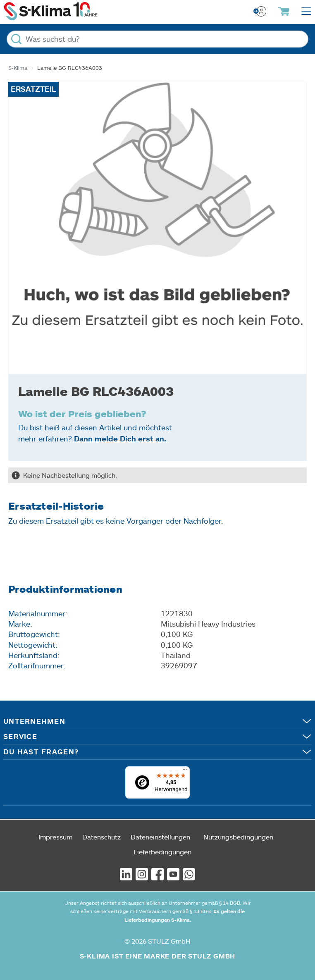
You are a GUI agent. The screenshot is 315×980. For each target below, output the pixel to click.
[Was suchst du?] (157, 39)
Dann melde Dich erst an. (120, 439)
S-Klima (18, 68)
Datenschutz (101, 837)
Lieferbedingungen (162, 852)
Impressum (55, 837)
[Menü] (185, 771)
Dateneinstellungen (160, 837)
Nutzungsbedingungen (238, 837)
